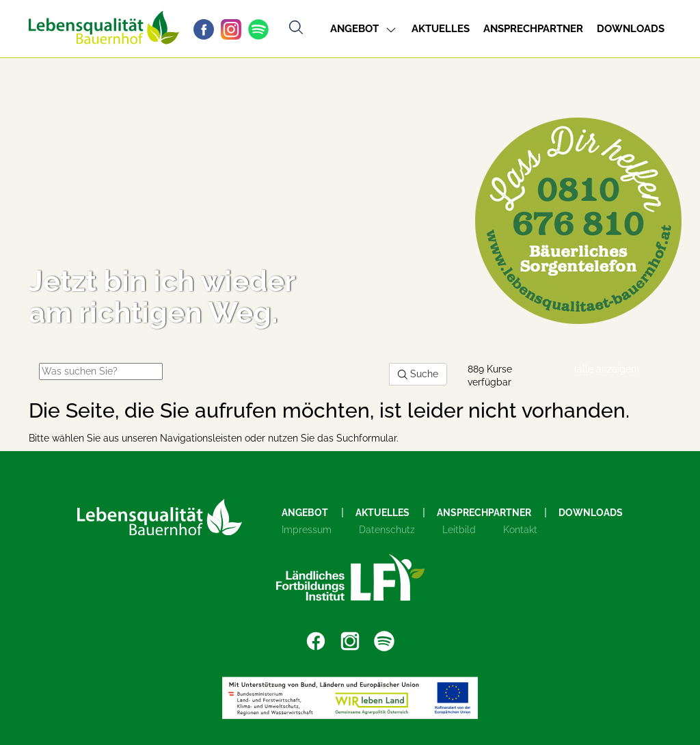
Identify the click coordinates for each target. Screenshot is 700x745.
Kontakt (520, 530)
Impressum (307, 530)
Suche (418, 374)
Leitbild (459, 530)
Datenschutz (387, 530)
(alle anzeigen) (607, 369)
